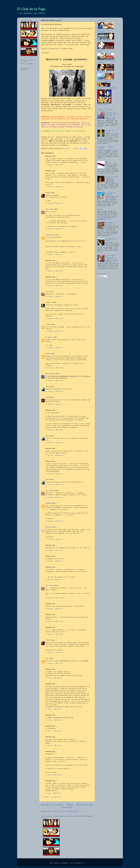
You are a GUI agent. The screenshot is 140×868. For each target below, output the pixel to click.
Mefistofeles (50, 374)
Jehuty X (49, 302)
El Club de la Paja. (32, 9)
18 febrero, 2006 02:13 (54, 474)
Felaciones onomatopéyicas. (108, 87)
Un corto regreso (112, 177)
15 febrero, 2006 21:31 (54, 165)
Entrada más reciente (52, 805)
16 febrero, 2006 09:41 (54, 271)
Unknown (48, 503)
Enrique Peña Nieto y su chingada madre (111, 257)
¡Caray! (100, 209)
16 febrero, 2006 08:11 (54, 255)
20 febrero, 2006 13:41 (54, 580)
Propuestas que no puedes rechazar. (107, 61)
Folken (48, 354)
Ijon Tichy (50, 209)
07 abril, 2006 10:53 (54, 731)
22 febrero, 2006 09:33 (54, 653)
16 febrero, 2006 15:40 (54, 348)
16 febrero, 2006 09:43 (54, 286)
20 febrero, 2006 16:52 (54, 609)
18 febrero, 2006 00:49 (54, 455)
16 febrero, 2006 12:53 (54, 319)
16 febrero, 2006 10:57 (54, 297)
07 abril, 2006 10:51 (54, 720)
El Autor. (49, 337)
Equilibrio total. (106, 71)
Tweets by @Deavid (27, 64)
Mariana (48, 527)
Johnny (48, 193)
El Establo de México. (111, 240)
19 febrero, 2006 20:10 (54, 561)
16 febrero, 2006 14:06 (54, 331)
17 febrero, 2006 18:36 (54, 443)
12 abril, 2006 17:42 (54, 746)
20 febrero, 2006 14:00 (54, 598)
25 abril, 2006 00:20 (54, 775)
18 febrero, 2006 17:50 (54, 497)
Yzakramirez (50, 235)
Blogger (87, 863)
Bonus (107, 162)
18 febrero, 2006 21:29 (54, 521)
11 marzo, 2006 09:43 (54, 678)
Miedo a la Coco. (106, 40)
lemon (48, 387)
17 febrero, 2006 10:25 (54, 392)
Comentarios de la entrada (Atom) (66, 811)
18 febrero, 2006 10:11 (54, 485)
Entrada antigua (85, 805)
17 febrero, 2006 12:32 (54, 404)
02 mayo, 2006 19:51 (53, 793)
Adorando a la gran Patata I (111, 223)
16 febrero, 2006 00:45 (54, 203)
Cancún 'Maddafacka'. (106, 80)
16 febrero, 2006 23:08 (54, 381)
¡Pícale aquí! (104, 104)
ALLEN (48, 397)
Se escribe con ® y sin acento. (106, 50)
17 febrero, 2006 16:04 (54, 430)
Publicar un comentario (52, 797)
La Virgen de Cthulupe (110, 194)
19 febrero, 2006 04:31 (54, 539)
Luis (47, 292)
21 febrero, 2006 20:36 (54, 634)
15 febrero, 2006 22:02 (54, 187)
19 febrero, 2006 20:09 (54, 550)
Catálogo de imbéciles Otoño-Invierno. (112, 114)
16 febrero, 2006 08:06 (54, 229)
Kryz (47, 658)
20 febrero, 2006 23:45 (54, 621)
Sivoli (48, 324)
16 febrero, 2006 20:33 (54, 368)
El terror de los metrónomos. (106, 30)
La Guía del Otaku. (110, 131)
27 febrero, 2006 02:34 (54, 663)
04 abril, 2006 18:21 (54, 709)
